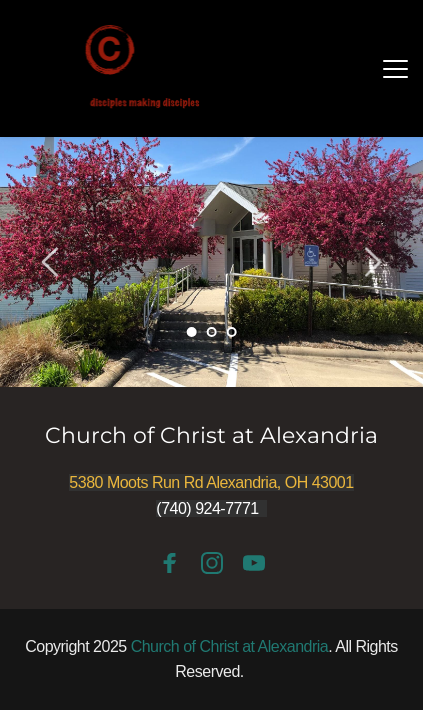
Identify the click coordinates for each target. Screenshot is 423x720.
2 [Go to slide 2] (212, 332)
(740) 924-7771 (207, 508)
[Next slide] (372, 262)
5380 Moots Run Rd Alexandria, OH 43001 (211, 482)
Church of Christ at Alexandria (211, 435)
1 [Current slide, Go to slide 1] (192, 332)
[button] (395, 68)
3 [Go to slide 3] (232, 332)
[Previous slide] (51, 262)
